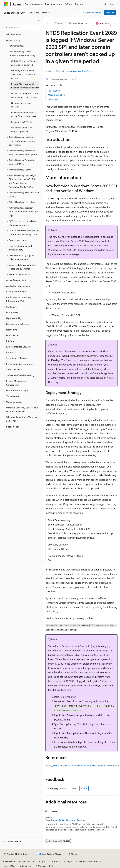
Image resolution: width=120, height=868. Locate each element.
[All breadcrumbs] (48, 23)
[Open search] (105, 4)
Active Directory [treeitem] (16, 46)
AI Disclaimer (9, 861)
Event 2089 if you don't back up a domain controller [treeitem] (25, 86)
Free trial (110, 13)
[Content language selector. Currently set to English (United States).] (17, 854)
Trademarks (24, 866)
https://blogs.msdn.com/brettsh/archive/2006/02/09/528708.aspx (81, 765)
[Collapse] (38, 21)
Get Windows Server (91, 13)
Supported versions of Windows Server (75, 71)
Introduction (54, 91)
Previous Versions (27, 861)
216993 (52, 378)
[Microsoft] (6, 4)
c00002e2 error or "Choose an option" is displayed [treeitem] (24, 63)
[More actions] (115, 23)
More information (56, 95)
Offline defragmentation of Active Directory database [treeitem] (24, 114)
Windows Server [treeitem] (14, 34)
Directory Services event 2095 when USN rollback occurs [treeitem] (23, 74)
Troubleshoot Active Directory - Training (65, 820)
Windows (59, 23)
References (53, 99)
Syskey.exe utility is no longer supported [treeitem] (22, 130)
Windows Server (76, 23)
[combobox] (21, 28)
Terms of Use (9, 866)
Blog (41, 861)
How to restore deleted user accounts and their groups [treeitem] (25, 95)
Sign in (113, 4)
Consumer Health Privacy (89, 861)
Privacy (67, 861)
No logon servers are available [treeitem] (21, 105)
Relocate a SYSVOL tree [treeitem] (23, 122)
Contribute (55, 861)
